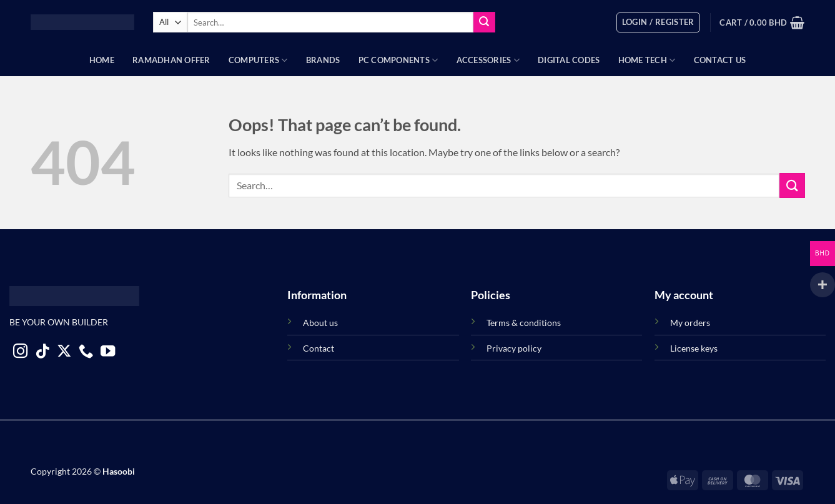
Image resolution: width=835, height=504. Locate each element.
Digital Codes (569, 60)
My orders (690, 323)
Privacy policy (514, 348)
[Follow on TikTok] (42, 352)
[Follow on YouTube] (108, 352)
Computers (258, 60)
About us (320, 323)
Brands (323, 60)
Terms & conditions (524, 323)
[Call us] (86, 352)
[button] (658, 22)
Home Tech (647, 60)
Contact (319, 348)
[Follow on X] (64, 352)
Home (102, 60)
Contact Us (720, 60)
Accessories (488, 60)
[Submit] (484, 22)
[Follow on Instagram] (20, 352)
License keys (694, 348)
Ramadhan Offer (171, 60)
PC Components (398, 60)
